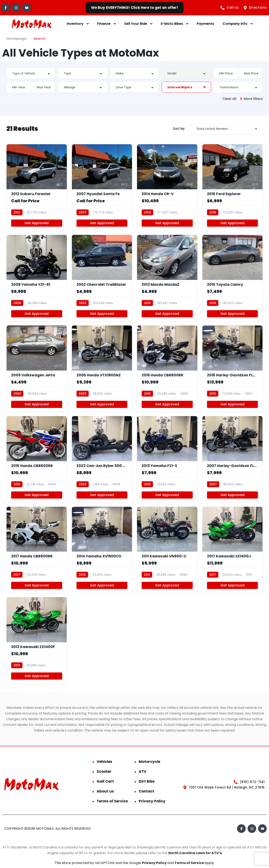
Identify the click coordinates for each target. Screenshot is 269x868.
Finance (104, 24)
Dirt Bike (147, 781)
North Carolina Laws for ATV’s (195, 853)
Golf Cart (105, 781)
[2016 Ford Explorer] (233, 187)
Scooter (104, 771)
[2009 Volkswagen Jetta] (37, 369)
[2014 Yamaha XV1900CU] (102, 550)
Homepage (16, 39)
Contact (146, 791)
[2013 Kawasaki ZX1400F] (37, 640)
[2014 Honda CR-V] (167, 187)
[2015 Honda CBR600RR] (37, 459)
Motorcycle (149, 762)
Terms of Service (112, 801)
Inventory (75, 24)
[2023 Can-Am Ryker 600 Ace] (102, 459)
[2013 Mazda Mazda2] (167, 278)
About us (105, 791)
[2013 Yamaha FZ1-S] (167, 459)
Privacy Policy (152, 801)
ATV (142, 771)
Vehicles (104, 762)
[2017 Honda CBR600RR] (37, 550)
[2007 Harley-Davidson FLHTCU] (233, 459)
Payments (205, 24)
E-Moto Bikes (172, 24)
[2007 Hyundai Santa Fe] (102, 187)
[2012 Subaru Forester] (37, 187)
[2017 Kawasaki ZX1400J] (233, 550)
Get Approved (37, 223)
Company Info (235, 24)
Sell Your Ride (136, 24)
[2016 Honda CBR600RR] (167, 369)
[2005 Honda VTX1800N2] (102, 369)
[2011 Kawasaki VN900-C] (167, 550)
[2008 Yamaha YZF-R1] (37, 278)
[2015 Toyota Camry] (233, 278)
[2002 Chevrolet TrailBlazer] (102, 278)
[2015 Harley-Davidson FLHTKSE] (233, 369)
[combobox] (31, 73)
